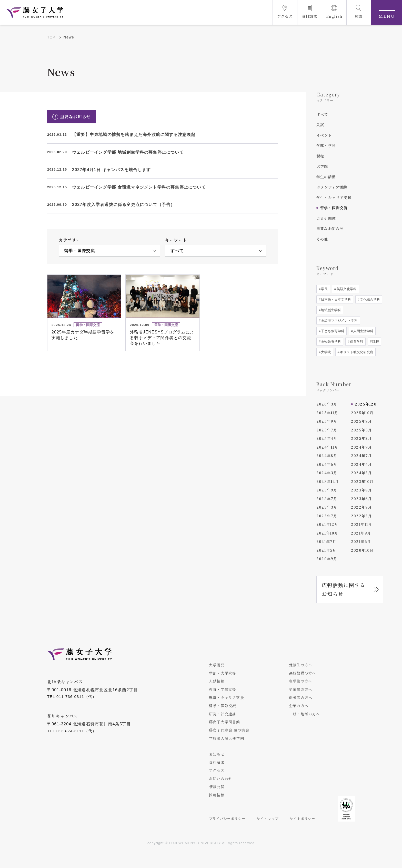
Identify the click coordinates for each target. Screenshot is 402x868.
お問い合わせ (221, 778)
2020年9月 (327, 559)
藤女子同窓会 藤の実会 (229, 730)
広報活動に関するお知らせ (344, 589)
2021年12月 (327, 524)
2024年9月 (361, 447)
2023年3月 (327, 507)
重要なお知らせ (330, 229)
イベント (324, 135)
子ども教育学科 (332, 331)
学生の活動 (326, 177)
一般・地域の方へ (305, 714)
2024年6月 (327, 464)
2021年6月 (361, 541)
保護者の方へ (301, 697)
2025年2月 (361, 438)
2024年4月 (361, 464)
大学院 (322, 166)
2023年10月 (362, 481)
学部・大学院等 (223, 673)
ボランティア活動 (332, 187)
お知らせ (217, 754)
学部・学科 (326, 145)
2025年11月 (327, 413)
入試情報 (217, 681)
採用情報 (217, 795)
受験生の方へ (301, 665)
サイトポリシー (302, 819)
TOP (51, 37)
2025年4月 (327, 438)
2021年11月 (362, 524)
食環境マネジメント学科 (339, 320)
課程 (320, 156)
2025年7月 (327, 430)
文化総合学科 (369, 299)
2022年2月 (361, 516)
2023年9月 (327, 490)
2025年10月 (362, 413)
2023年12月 (328, 481)
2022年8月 (361, 507)
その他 (322, 239)
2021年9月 (361, 533)
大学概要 (217, 665)
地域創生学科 (330, 310)
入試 (320, 125)
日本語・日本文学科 (335, 299)
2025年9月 (327, 421)
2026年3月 (327, 404)
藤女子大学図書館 (225, 722)
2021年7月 (326, 541)
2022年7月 (327, 516)
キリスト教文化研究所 (356, 352)
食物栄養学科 (330, 342)
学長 (324, 289)
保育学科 (356, 342)
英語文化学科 (346, 289)
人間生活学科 (363, 331)
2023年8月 (361, 490)
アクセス (217, 770)
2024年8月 (327, 456)
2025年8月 (361, 421)
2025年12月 (366, 404)
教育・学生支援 (223, 689)
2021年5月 (326, 550)
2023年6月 (361, 499)
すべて (322, 114)
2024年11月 (327, 447)
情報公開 (217, 787)
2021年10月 (327, 533)
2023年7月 (327, 499)
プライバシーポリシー (227, 819)
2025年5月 (361, 430)
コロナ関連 (326, 218)
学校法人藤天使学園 (227, 738)
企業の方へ (299, 706)
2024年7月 (361, 456)
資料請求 (217, 762)
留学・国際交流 (334, 208)
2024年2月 (361, 473)
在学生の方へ (301, 681)
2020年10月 (362, 550)
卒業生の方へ (301, 689)
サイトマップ (268, 819)
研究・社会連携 (223, 714)
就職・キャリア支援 (227, 697)
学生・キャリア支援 (334, 198)
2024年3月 (327, 473)
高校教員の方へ (303, 673)
